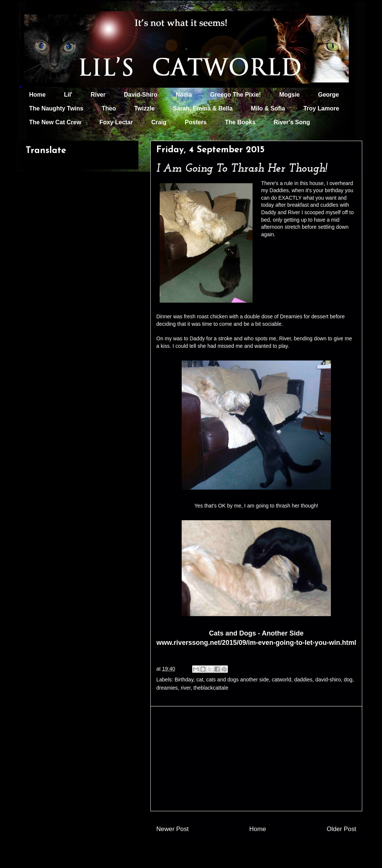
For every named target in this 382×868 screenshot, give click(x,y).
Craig (159, 122)
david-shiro (328, 680)
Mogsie (289, 95)
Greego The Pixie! (235, 95)
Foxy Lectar (116, 122)
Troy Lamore (321, 108)
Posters (196, 122)
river (185, 688)
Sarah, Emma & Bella (203, 108)
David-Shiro (141, 95)
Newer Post (173, 829)
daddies (303, 680)
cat (200, 680)
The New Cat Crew (55, 122)
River (98, 95)
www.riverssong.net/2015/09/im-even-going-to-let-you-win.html (256, 643)
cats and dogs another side (238, 680)
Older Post (342, 829)
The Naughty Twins (56, 108)
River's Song (292, 122)
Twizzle (145, 108)
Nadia (184, 95)
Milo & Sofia (268, 108)
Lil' (68, 95)
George (329, 95)
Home (37, 95)
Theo (109, 108)
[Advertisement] (256, 759)
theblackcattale (211, 688)
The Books (240, 122)
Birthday (184, 680)
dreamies (167, 688)
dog (348, 680)
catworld (282, 680)
